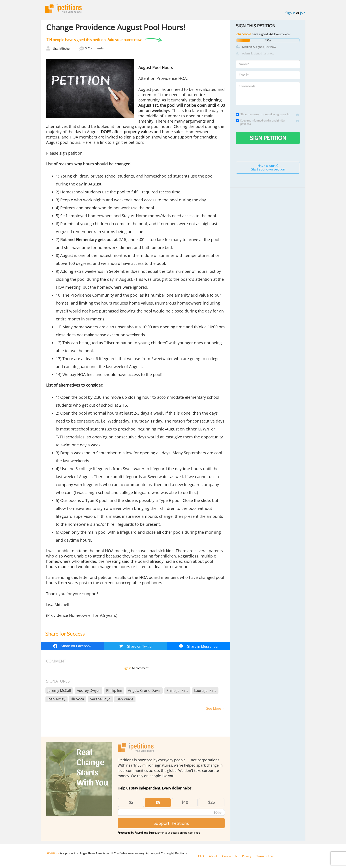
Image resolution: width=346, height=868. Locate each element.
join (303, 13)
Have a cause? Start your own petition (268, 167)
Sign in (290, 13)
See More (213, 708)
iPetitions (63, 9)
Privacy (247, 856)
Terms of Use (265, 856)
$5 (158, 803)
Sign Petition (268, 138)
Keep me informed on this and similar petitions (260, 122)
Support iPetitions (171, 823)
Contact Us (230, 856)
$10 (185, 802)
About (213, 856)
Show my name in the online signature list (263, 114)
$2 (131, 802)
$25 (211, 802)
